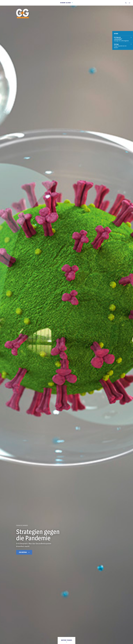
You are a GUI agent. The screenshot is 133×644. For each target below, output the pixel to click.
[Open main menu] (129, 3)
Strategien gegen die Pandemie (38, 535)
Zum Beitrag (24, 552)
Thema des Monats (22, 525)
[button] (126, 3)
